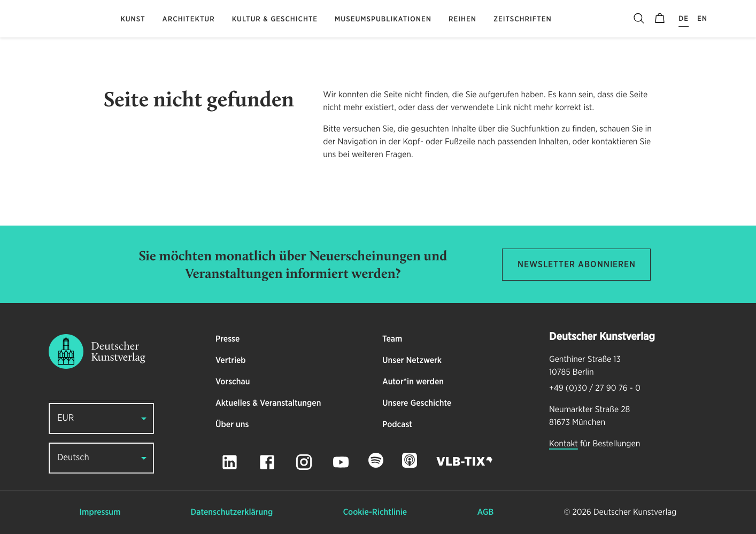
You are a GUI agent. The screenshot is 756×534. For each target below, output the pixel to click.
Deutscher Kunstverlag (635, 513)
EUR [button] (65, 418)
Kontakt (564, 444)
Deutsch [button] (73, 458)
